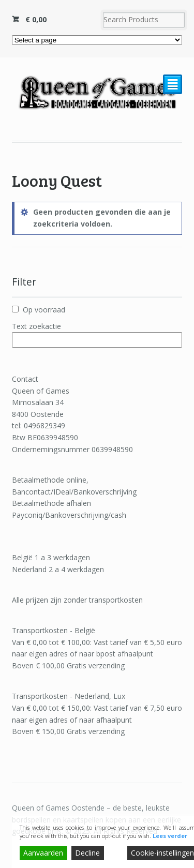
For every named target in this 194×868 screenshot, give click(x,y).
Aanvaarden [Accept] (43, 853)
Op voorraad (44, 310)
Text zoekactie (36, 326)
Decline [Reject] (87, 853)
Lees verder (170, 836)
